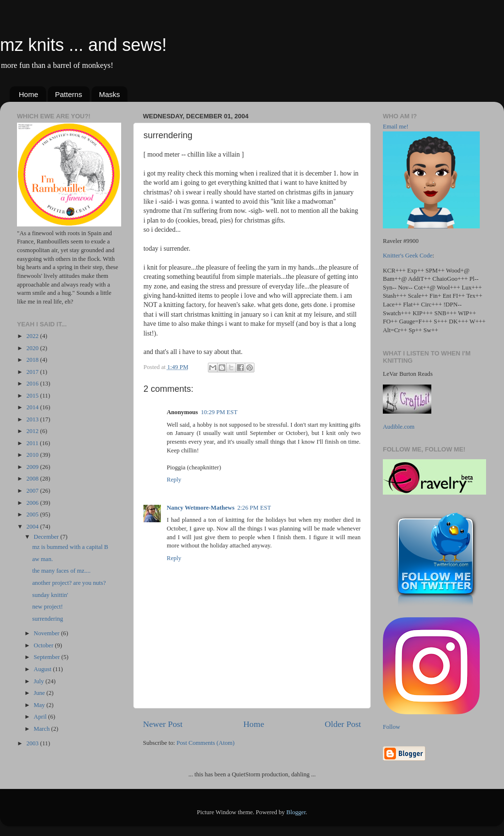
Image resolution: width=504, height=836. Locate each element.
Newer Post (163, 724)
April (41, 717)
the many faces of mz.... (61, 571)
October (45, 645)
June (40, 693)
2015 (33, 396)
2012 (33, 431)
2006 (33, 503)
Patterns (69, 94)
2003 (33, 743)
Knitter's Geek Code (408, 256)
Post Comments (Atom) (205, 743)
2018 (33, 360)
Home (29, 94)
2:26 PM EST (254, 508)
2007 (33, 491)
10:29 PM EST (219, 412)
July (40, 681)
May (40, 705)
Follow (392, 727)
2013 (33, 419)
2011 (33, 443)
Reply (174, 480)
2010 (33, 455)
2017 (33, 372)
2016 (33, 384)
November (47, 633)
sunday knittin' (50, 595)
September (48, 657)
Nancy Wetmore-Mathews (201, 508)
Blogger (296, 812)
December (47, 537)
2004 (33, 527)
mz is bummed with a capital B (70, 547)
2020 (33, 348)
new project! (47, 607)
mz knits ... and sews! (83, 45)
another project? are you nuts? (69, 583)
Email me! (396, 127)
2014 (33, 407)
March (43, 729)
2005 (33, 514)
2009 (33, 467)
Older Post (343, 724)
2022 (33, 336)
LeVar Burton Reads (408, 374)
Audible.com (399, 427)
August (44, 669)
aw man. (42, 559)
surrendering (47, 619)
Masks (109, 94)
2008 (33, 479)
